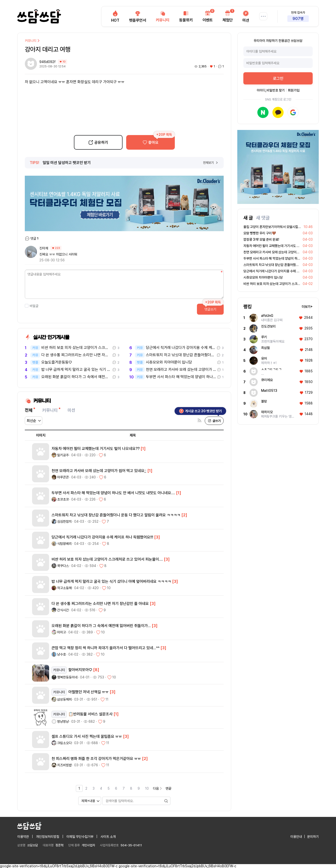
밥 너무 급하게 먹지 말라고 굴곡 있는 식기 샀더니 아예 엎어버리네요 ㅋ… (76, 370)
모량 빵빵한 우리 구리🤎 (260, 233)
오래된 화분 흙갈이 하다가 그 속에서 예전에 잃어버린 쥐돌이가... (76, 377)
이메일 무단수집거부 (80, 837)
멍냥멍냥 (63, 722)
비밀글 (32, 306)
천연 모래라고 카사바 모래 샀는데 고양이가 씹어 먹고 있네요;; (181, 370)
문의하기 (313, 837)
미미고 (62, 632)
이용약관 (23, 837)
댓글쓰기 (210, 309)
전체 (29, 410)
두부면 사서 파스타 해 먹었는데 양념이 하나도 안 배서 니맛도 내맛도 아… (181, 377)
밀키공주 (63, 455)
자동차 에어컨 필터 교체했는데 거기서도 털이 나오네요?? (281, 246)
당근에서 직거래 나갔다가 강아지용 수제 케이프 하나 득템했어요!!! (181, 348)
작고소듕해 (64, 588)
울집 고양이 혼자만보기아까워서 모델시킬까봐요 (275, 227)
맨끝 (168, 788)
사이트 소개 (108, 837)
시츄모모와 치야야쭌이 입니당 (169, 362)
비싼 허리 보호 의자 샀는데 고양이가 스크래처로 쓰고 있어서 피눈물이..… (76, 348)
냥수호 (62, 654)
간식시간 (63, 610)
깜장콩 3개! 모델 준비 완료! (261, 239)
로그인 (278, 78)
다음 (158, 788)
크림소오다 (64, 743)
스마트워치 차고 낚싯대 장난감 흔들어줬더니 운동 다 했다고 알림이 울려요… (181, 355)
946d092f (48, 62)
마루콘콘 (63, 477)
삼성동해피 (64, 699)
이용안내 (296, 837)
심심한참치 (64, 521)
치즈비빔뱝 (64, 765)
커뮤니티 (33, 41)
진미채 (44, 248)
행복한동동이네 (67, 677)
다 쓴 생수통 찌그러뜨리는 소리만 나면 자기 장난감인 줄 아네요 (76, 355)
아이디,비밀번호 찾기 (271, 90)
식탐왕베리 (64, 544)
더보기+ (307, 307)
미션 (71, 410)
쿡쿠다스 (63, 566)
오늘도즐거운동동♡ (57, 362)
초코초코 (63, 499)
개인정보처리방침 (48, 837)
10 (147, 788)
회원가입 (294, 90)
